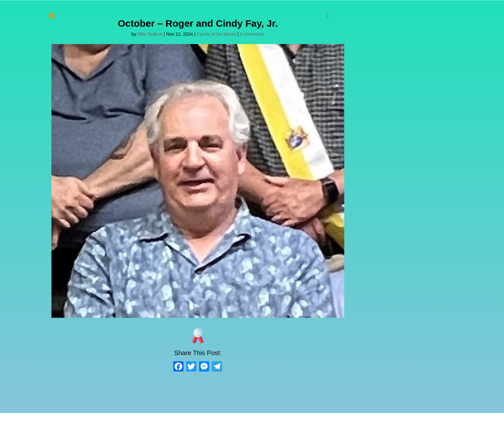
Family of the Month (216, 34)
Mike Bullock (150, 34)
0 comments (252, 34)
